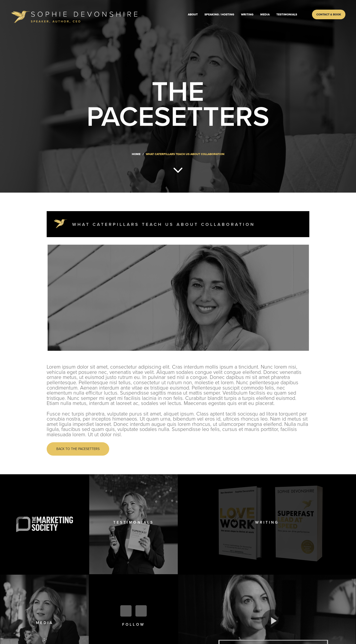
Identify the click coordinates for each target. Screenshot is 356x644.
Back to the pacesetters (78, 449)
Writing (247, 14)
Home (136, 154)
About (193, 14)
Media (265, 14)
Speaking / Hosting (219, 14)
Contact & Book (329, 14)
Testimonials (287, 14)
